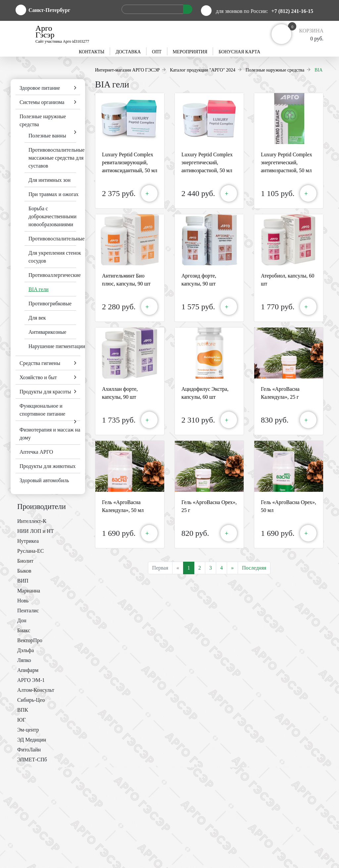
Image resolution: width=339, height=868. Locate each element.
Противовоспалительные (56, 239)
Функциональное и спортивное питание (42, 410)
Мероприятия (190, 52)
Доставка (128, 52)
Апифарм (28, 670)
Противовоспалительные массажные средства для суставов (56, 158)
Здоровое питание (40, 88)
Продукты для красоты (45, 392)
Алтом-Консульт (36, 690)
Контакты (92, 52)
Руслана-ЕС (31, 551)
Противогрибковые (50, 304)
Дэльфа (25, 650)
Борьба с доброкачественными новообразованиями (52, 216)
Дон (22, 620)
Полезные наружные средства (43, 120)
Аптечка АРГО (36, 452)
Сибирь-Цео (31, 700)
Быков (24, 571)
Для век (37, 318)
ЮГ (22, 720)
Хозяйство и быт (38, 377)
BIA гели (39, 289)
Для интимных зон (49, 180)
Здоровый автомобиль (44, 480)
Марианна (29, 591)
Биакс (24, 630)
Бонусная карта (239, 52)
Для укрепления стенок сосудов (55, 257)
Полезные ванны (47, 136)
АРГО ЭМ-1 (31, 680)
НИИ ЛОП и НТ (36, 531)
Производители (42, 507)
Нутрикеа (28, 541)
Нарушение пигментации (57, 346)
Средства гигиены (40, 363)
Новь (23, 601)
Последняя (254, 568)
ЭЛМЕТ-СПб (32, 760)
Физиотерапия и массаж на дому (50, 434)
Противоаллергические (55, 275)
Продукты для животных (48, 466)
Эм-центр (28, 730)
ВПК (23, 710)
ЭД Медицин (32, 740)
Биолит (25, 561)
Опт (157, 52)
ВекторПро (30, 640)
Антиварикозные (47, 332)
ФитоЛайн (29, 750)
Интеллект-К (32, 521)
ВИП (23, 581)
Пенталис (28, 611)
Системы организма (42, 102)
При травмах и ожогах (53, 194)
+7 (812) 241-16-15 (292, 11)
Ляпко (24, 660)
